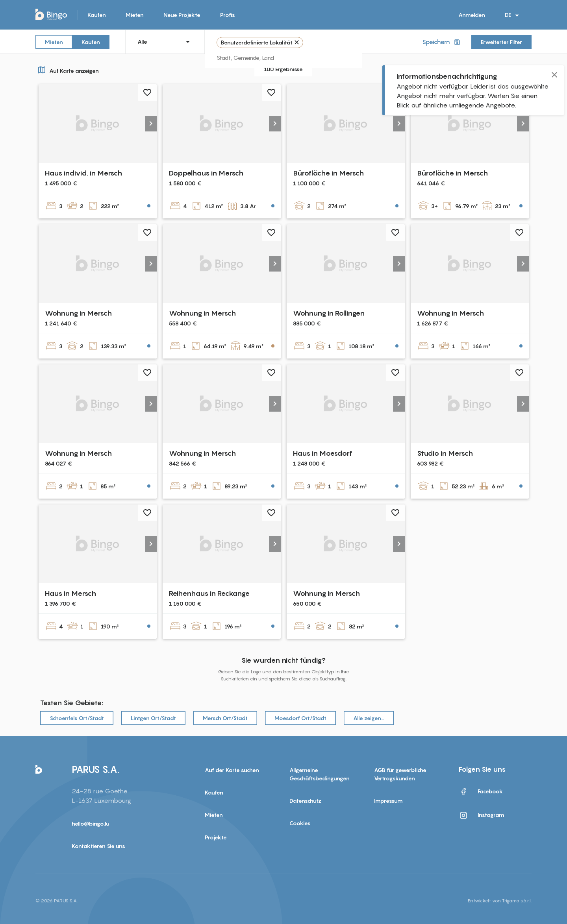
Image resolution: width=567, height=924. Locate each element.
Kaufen (97, 15)
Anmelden (472, 15)
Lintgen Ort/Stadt (153, 718)
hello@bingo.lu (91, 823)
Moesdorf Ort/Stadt (300, 718)
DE (513, 15)
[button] (151, 124)
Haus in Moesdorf (322, 453)
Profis (228, 15)
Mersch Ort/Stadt (225, 718)
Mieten (135, 15)
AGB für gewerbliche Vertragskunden (400, 774)
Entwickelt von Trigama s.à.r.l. (500, 901)
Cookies (300, 823)
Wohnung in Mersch (78, 313)
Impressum (388, 801)
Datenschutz (305, 801)
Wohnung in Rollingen (329, 313)
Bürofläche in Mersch (328, 173)
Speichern (442, 42)
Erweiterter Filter (501, 42)
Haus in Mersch (70, 593)
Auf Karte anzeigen (67, 70)
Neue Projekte (182, 15)
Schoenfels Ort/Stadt (77, 718)
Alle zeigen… (369, 718)
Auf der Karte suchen (232, 770)
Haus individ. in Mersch (83, 173)
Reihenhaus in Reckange (209, 593)
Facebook (481, 792)
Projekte (216, 837)
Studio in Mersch (445, 453)
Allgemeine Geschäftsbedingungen (320, 774)
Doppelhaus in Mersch (206, 173)
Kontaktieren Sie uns (98, 846)
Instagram (482, 815)
